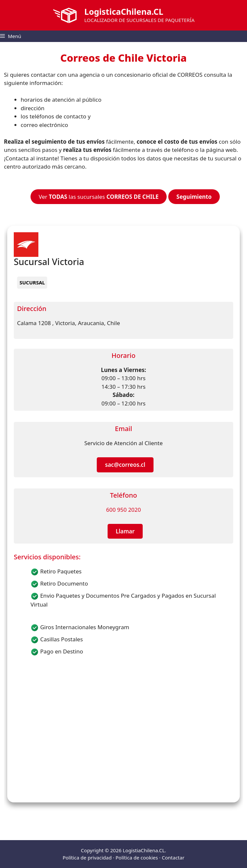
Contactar (173, 858)
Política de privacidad (87, 858)
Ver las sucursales (99, 197)
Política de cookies (137, 858)
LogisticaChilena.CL (124, 11)
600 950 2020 (123, 510)
